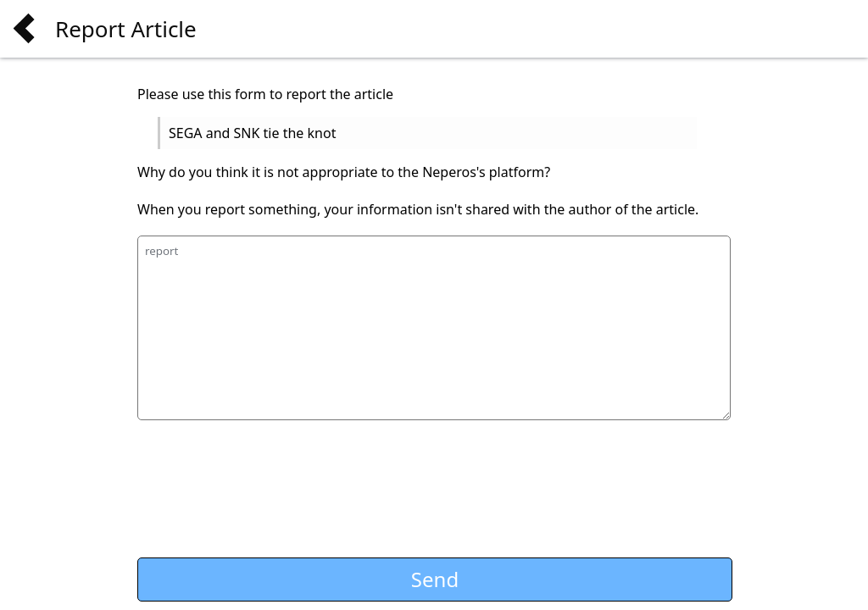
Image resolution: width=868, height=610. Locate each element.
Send (435, 579)
